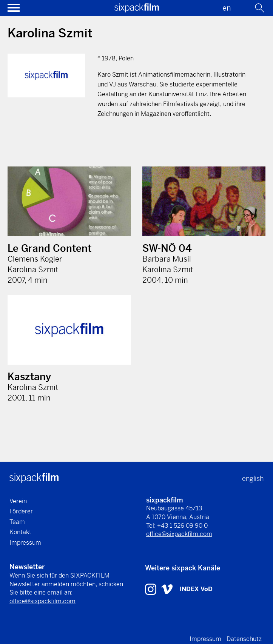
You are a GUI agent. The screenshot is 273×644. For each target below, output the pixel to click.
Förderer (21, 511)
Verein (18, 501)
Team (17, 522)
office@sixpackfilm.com (179, 534)
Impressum (25, 543)
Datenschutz (244, 639)
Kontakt (20, 532)
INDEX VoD (196, 589)
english (253, 478)
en (227, 8)
